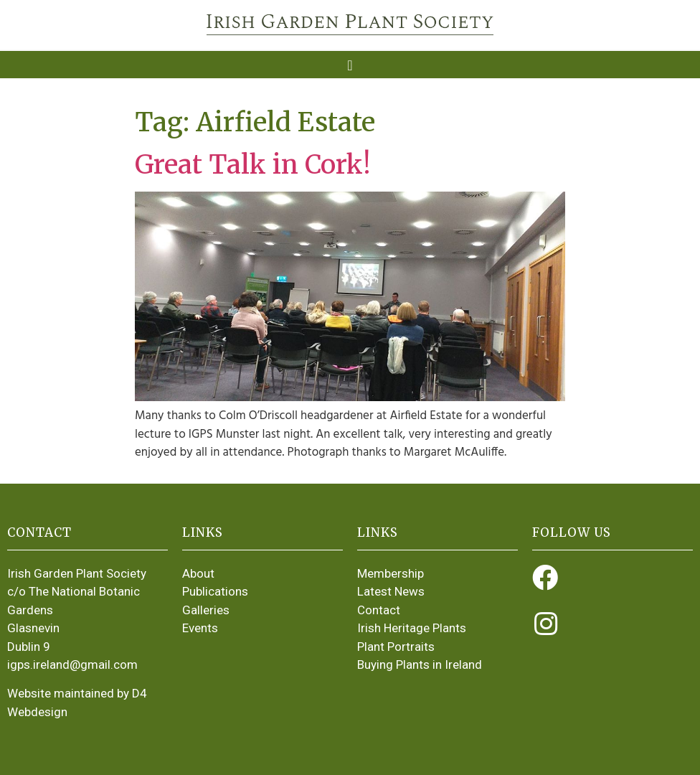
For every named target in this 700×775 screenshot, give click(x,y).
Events (200, 628)
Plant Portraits (396, 647)
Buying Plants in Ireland (420, 664)
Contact (379, 610)
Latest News (391, 591)
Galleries (206, 610)
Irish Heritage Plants (412, 628)
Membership (391, 573)
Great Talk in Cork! (253, 165)
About (198, 573)
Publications (215, 591)
